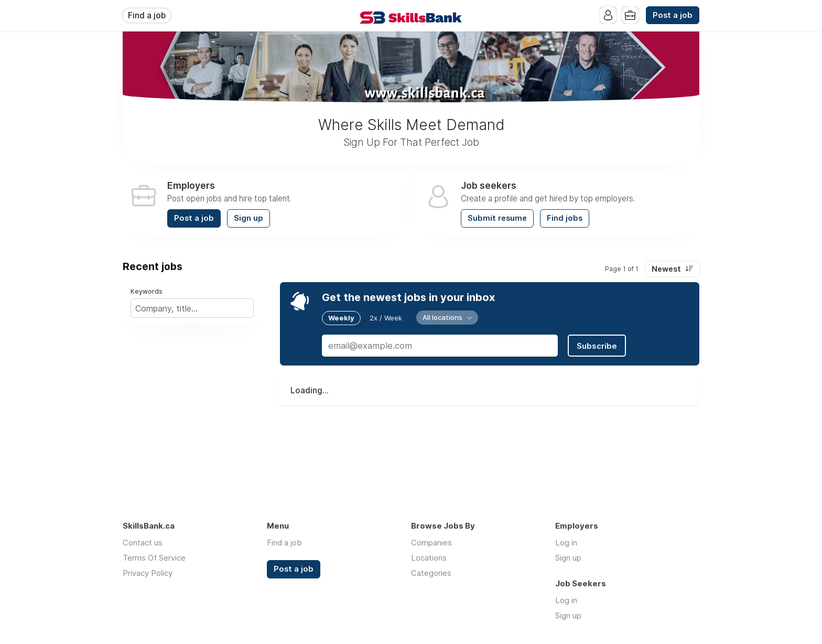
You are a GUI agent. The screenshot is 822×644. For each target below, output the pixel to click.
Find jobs (565, 218)
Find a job (147, 15)
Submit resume (497, 218)
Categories (431, 573)
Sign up (248, 218)
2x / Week (386, 318)
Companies (431, 543)
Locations (429, 558)
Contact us (143, 543)
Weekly (341, 318)
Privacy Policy (148, 573)
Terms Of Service (154, 558)
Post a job (673, 15)
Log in (566, 543)
